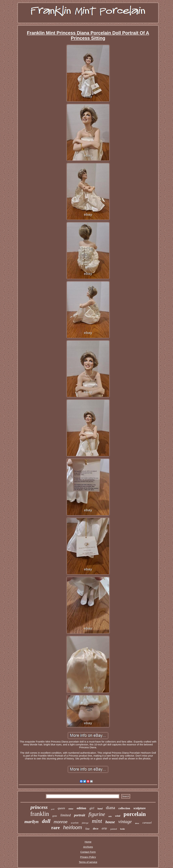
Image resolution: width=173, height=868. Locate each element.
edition (81, 808)
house (110, 822)
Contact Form (88, 852)
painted (114, 829)
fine (87, 829)
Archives (88, 847)
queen (61, 808)
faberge (85, 823)
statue (71, 809)
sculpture (140, 808)
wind (118, 816)
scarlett (75, 823)
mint (97, 821)
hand (100, 809)
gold (53, 809)
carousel (147, 823)
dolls (110, 816)
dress (137, 823)
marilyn (31, 822)
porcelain (135, 814)
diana (110, 808)
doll (46, 821)
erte (104, 828)
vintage (125, 822)
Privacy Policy (88, 857)
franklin (40, 814)
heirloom (73, 827)
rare (55, 828)
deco (96, 829)
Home (88, 842)
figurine (97, 814)
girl (92, 808)
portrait (79, 815)
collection (124, 808)
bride (122, 829)
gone (55, 816)
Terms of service (88, 862)
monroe (61, 822)
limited (65, 815)
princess (39, 807)
